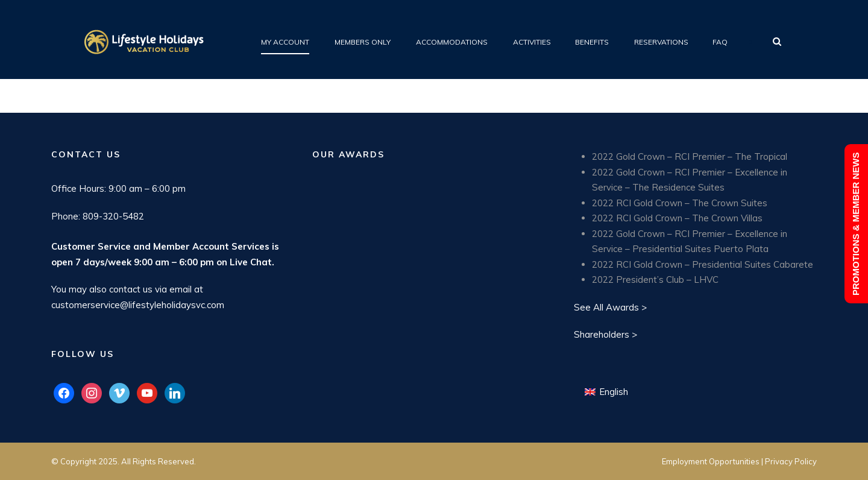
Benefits (592, 42)
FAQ (720, 42)
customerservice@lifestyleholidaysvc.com (138, 305)
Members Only (363, 42)
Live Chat (251, 262)
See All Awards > (610, 307)
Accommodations (452, 42)
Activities (532, 42)
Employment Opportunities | (713, 461)
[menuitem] (606, 392)
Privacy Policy (791, 461)
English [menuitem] (614, 392)
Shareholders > (605, 334)
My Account (285, 42)
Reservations (661, 42)
